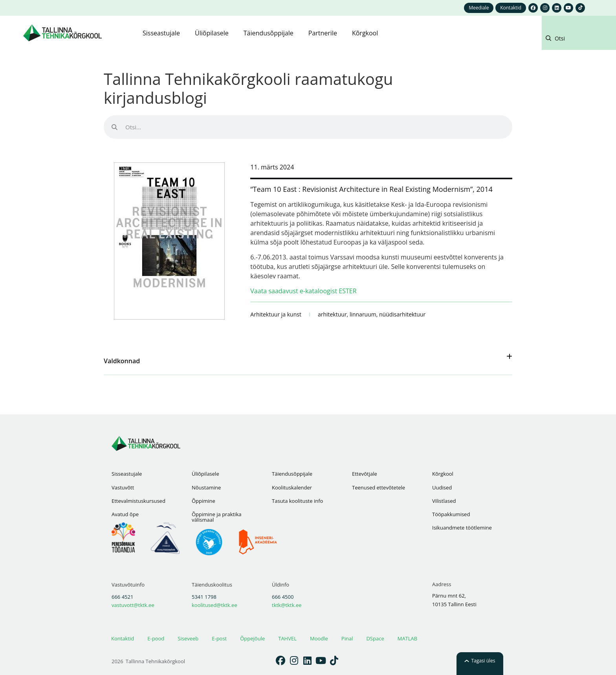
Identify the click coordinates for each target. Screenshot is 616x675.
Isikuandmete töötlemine (462, 528)
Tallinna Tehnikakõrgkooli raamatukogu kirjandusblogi (248, 88)
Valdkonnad (122, 361)
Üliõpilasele (205, 474)
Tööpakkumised (451, 514)
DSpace (375, 638)
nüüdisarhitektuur (402, 314)
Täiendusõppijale (292, 474)
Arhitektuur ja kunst (276, 314)
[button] (577, 40)
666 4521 (122, 597)
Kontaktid (123, 638)
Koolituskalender (292, 487)
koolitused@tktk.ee (214, 605)
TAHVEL (287, 638)
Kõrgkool (443, 474)
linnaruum (363, 314)
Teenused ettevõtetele (379, 487)
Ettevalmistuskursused (138, 501)
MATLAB (407, 638)
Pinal (347, 638)
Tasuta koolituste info (297, 501)
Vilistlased (444, 501)
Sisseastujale (127, 474)
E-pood (156, 638)
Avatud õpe (125, 514)
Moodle (319, 638)
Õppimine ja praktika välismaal (216, 517)
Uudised (442, 487)
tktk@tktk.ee (287, 605)
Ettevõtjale (365, 474)
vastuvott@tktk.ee (133, 605)
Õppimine (203, 501)
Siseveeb (188, 638)
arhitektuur (332, 314)
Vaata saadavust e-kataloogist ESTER (303, 291)
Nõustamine (206, 487)
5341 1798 (204, 597)
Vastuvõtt (123, 487)
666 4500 (283, 597)
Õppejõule (252, 638)
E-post (219, 638)
